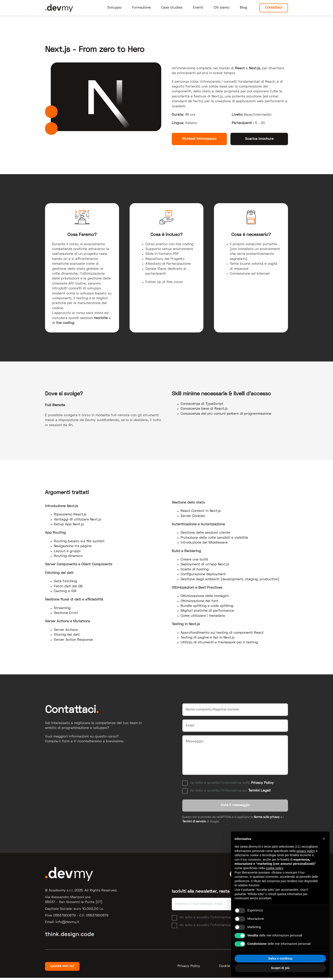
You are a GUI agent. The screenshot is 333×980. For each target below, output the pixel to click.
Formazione (141, 8)
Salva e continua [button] (280, 958)
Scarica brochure (259, 139)
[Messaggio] (235, 755)
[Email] (235, 726)
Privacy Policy (262, 783)
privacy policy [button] (306, 851)
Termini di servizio (194, 824)
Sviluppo (114, 8)
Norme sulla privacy (267, 819)
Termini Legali (259, 791)
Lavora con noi (62, 968)
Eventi (198, 8)
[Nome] (235, 710)
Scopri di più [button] (280, 968)
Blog (243, 8)
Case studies (172, 8)
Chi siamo (222, 8)
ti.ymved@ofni (67, 925)
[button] (324, 839)
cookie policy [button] (274, 868)
